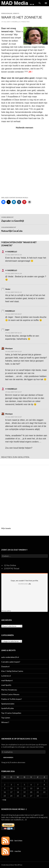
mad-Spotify (6, 685)
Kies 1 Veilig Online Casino (12, 671)
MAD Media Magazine (19, 3)
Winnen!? (5, 722)
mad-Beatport (7, 680)
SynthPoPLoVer (8, 708)
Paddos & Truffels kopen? (12, 699)
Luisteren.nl (6, 676)
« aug (4, 800)
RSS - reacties (11, 851)
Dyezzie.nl (5, 666)
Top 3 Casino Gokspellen (11, 713)
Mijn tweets (6, 528)
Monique (9, 348)
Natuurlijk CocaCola (24, 229)
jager (7, 330)
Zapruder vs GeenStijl (24, 219)
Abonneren (8, 757)
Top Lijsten (6, 718)
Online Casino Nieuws (10, 694)
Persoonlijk (7, 13)
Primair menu (46, 3)
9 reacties (25, 22)
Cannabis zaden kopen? (11, 662)
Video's (16, 13)
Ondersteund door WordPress (12, 865)
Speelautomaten (8, 704)
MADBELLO (16, 22)
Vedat (8, 289)
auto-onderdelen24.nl (10, 657)
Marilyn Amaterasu (9, 690)
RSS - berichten (12, 841)
